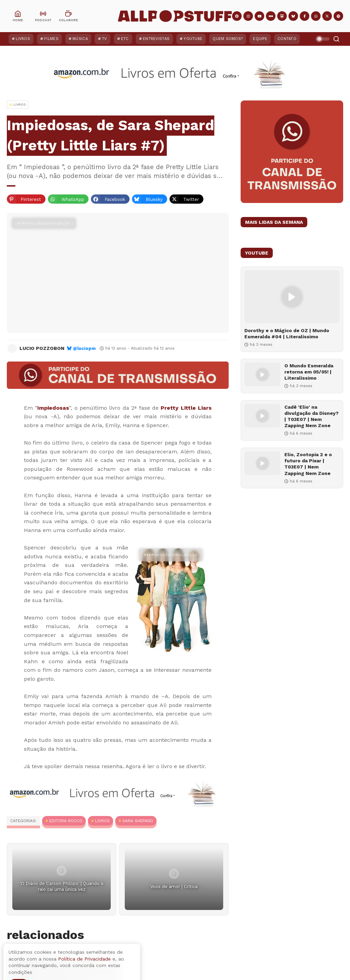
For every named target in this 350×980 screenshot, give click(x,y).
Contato (287, 39)
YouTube (193, 39)
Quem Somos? (228, 39)
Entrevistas (156, 39)
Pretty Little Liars (186, 408)
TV (104, 39)
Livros (23, 39)
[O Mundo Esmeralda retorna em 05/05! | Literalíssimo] (262, 374)
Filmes (51, 39)
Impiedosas (53, 408)
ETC (125, 39)
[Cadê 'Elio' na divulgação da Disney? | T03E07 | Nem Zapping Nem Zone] (262, 416)
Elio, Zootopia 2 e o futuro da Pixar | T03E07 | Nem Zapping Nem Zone (308, 464)
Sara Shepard (138, 821)
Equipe (260, 39)
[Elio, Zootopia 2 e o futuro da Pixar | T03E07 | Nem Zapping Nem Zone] (262, 463)
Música (80, 39)
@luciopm (84, 348)
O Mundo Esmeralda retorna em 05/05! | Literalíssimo (309, 372)
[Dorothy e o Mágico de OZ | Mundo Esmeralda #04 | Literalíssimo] (292, 297)
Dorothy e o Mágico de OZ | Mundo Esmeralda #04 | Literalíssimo (287, 334)
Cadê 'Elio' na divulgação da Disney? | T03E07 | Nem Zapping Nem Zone (312, 416)
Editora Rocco (66, 821)
